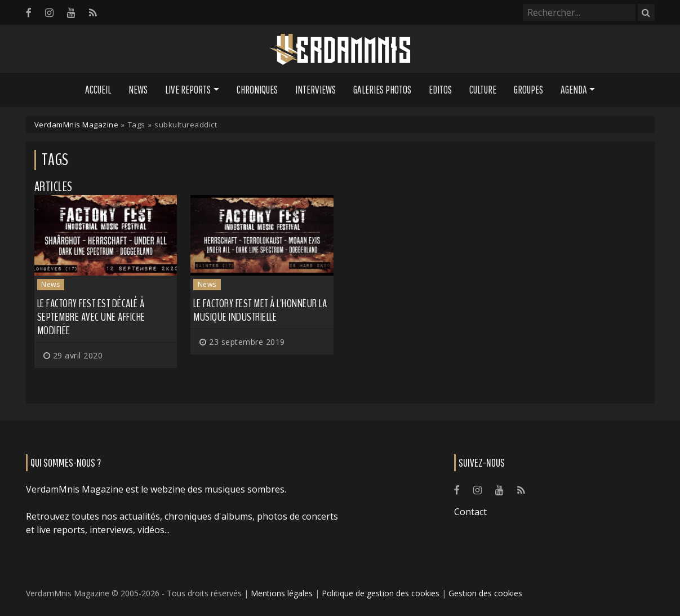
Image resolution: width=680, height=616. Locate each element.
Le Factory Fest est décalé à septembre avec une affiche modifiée (91, 317)
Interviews (315, 90)
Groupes (528, 90)
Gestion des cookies (485, 593)
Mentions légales (282, 593)
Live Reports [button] (188, 90)
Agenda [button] (574, 90)
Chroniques (257, 90)
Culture (483, 90)
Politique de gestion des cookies (381, 593)
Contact (470, 512)
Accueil (98, 90)
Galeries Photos (382, 90)
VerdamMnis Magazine (77, 125)
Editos (440, 90)
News (138, 90)
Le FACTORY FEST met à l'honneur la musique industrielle (260, 310)
